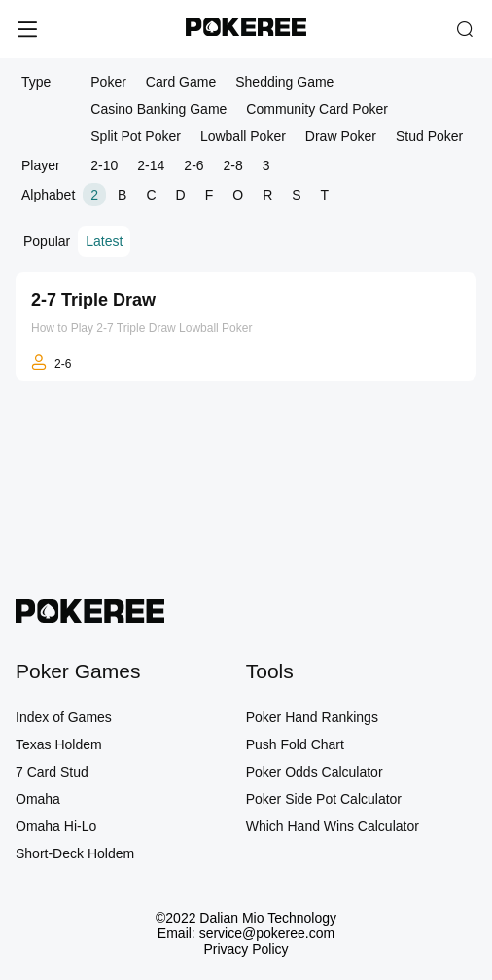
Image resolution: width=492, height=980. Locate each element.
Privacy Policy (246, 949)
